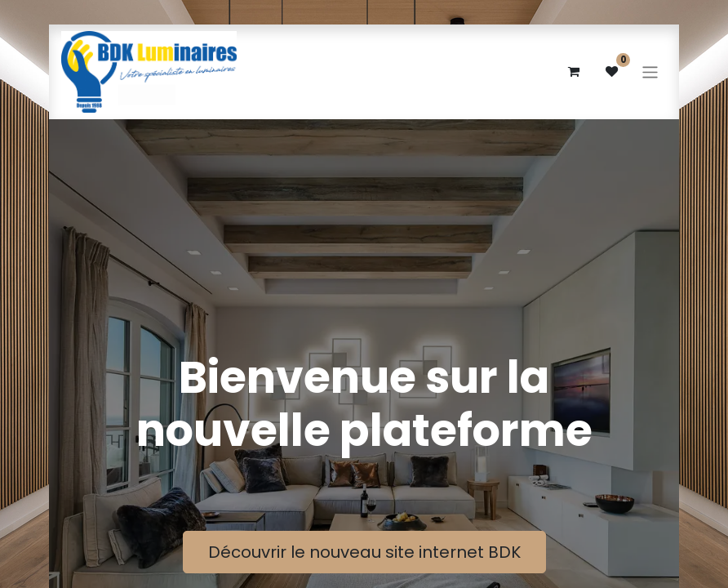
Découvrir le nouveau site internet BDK (364, 552)
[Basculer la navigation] (650, 71)
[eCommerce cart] (573, 72)
